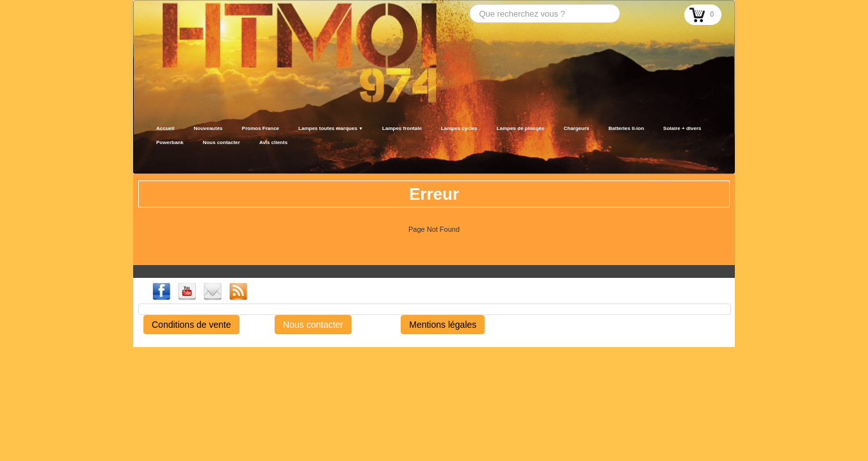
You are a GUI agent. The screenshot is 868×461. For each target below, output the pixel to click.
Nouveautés (208, 128)
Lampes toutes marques (331, 128)
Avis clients (273, 142)
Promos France (261, 128)
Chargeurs (576, 128)
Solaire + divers (682, 128)
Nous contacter (221, 142)
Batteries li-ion (627, 128)
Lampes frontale (402, 128)
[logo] (151, 158)
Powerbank (170, 142)
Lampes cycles (459, 128)
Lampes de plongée (521, 128)
